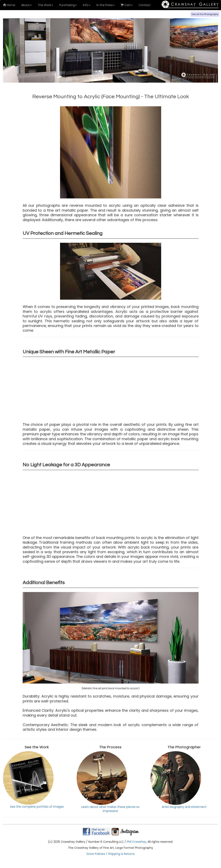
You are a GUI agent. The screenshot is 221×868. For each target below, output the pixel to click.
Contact (145, 5)
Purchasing (68, 5)
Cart (127, 5)
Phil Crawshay (136, 842)
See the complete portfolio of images (33, 780)
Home (9, 5)
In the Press (106, 5)
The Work (45, 5)
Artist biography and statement (179, 780)
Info (87, 5)
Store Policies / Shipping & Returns (111, 854)
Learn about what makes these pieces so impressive (108, 782)
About (26, 5)
